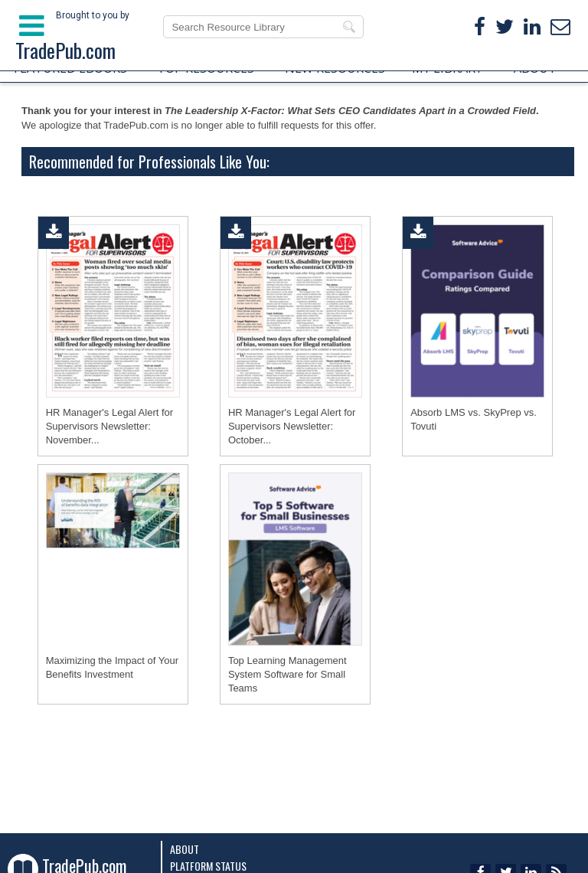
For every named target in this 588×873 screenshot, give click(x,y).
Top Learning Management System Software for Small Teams (287, 674)
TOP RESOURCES (206, 68)
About (185, 849)
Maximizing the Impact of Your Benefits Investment (112, 667)
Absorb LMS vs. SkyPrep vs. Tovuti (474, 419)
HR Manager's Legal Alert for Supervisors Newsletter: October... (292, 426)
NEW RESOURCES (335, 68)
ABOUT (535, 68)
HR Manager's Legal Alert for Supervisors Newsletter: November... (110, 426)
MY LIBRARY (447, 68)
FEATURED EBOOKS (70, 68)
